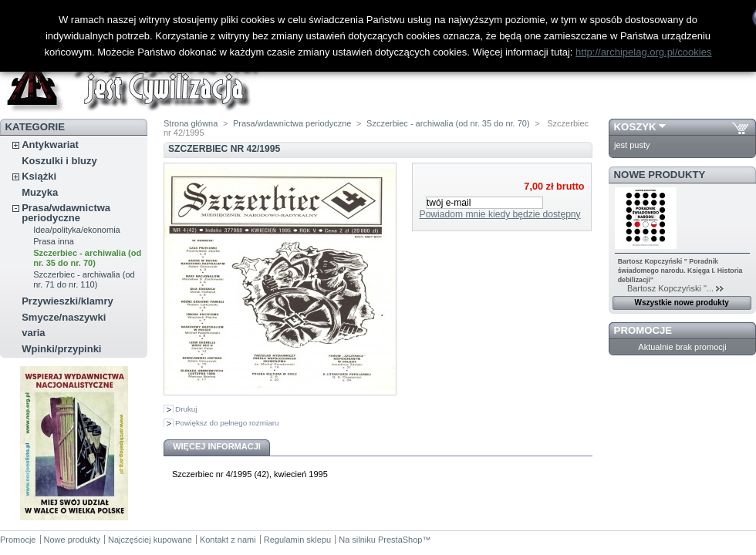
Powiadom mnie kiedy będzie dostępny (500, 214)
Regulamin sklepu (297, 540)
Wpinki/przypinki (61, 349)
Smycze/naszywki (64, 317)
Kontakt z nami (228, 540)
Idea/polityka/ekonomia (77, 230)
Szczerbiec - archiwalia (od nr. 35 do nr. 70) (87, 258)
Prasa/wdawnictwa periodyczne (66, 213)
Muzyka (40, 192)
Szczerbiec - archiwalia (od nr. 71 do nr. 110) (84, 279)
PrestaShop (400, 540)
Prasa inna (54, 241)
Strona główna (191, 123)
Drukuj (186, 409)
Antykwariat (50, 145)
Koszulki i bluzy (59, 161)
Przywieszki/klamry (67, 301)
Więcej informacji (217, 446)
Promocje (643, 330)
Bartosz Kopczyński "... (666, 288)
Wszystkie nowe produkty (682, 303)
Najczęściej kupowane (150, 540)
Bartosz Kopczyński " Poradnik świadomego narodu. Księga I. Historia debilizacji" (680, 271)
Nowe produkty (660, 175)
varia (33, 333)
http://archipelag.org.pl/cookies (643, 52)
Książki (39, 176)
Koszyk (635, 127)
